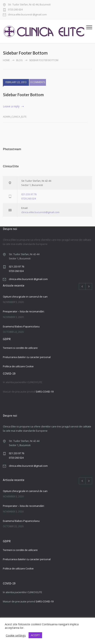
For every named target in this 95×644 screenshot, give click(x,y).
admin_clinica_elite (15, 117)
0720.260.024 (29, 198)
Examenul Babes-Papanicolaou (21, 326)
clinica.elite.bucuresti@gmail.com (40, 212)
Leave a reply (11, 106)
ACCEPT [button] (35, 635)
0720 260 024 (15, 10)
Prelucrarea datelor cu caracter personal (27, 357)
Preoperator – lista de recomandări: (24, 311)
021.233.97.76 (29, 194)
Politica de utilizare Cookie (18, 366)
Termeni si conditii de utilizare (20, 348)
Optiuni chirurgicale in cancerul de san (25, 297)
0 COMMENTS (38, 84)
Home (6, 60)
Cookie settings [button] (16, 635)
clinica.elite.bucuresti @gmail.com (27, 15)
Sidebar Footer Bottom (23, 95)
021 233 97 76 (17, 267)
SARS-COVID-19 (45, 392)
